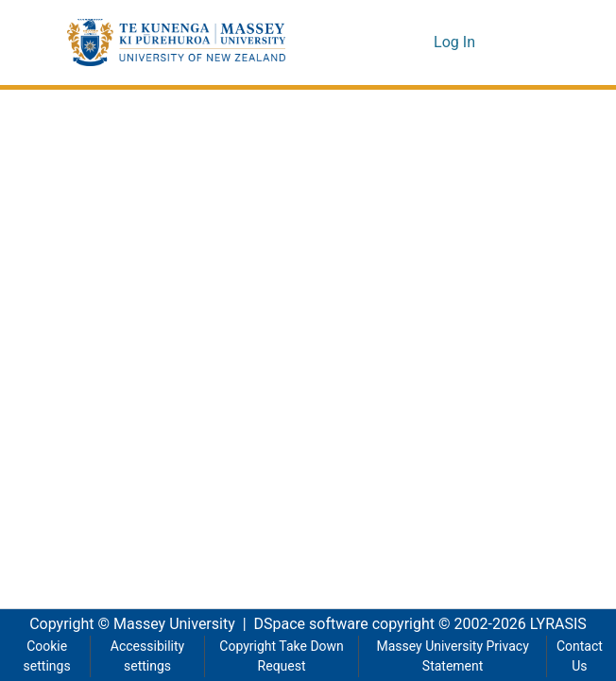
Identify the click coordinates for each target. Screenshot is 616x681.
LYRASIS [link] (564, 624)
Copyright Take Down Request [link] (281, 656)
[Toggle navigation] (522, 43)
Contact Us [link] (579, 656)
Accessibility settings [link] (146, 656)
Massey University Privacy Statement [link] (453, 656)
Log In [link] (456, 43)
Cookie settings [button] (47, 656)
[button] (176, 43)
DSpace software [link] (305, 624)
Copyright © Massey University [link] (125, 624)
